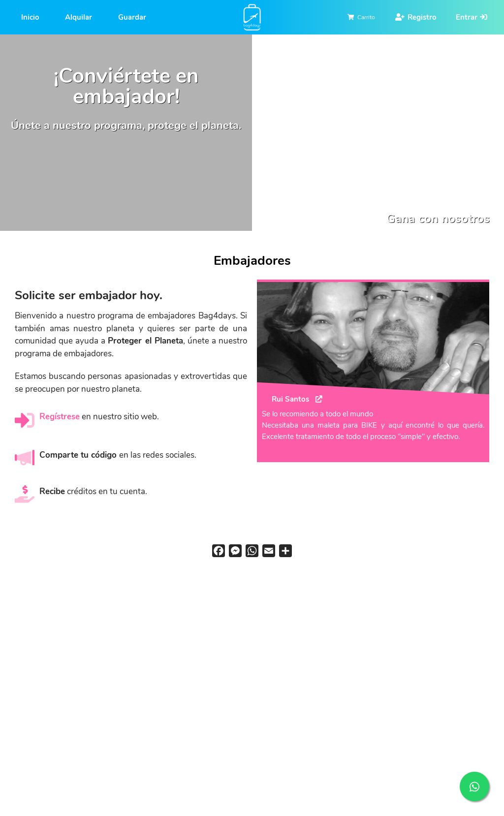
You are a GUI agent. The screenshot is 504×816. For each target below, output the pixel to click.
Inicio (30, 17)
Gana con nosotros (438, 219)
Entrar (467, 17)
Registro (422, 17)
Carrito (366, 17)
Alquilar (79, 17)
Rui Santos (290, 399)
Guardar (132, 17)
